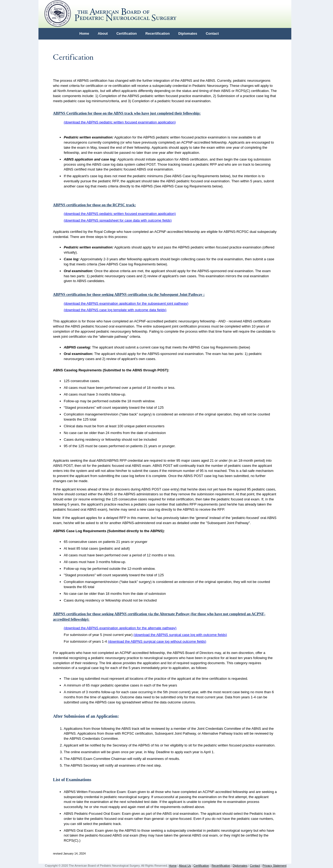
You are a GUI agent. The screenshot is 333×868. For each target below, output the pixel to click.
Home (84, 33)
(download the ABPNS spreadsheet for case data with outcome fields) (118, 220)
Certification (127, 33)
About (103, 33)
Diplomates (188, 33)
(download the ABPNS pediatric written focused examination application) (120, 122)
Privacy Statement (274, 866)
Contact (212, 33)
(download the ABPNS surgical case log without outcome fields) (157, 641)
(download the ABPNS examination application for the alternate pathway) (120, 628)
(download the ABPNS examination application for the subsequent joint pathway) (126, 303)
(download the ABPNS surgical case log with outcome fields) (180, 635)
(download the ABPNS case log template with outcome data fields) (115, 310)
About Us (185, 866)
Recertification (158, 33)
